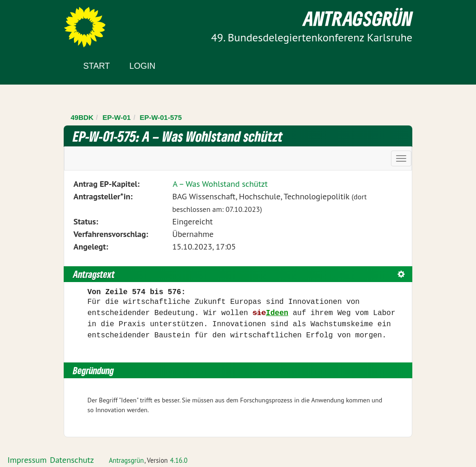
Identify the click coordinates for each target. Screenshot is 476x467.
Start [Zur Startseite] (96, 66)
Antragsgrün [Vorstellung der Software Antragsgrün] (126, 460)
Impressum (27, 460)
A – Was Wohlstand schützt (220, 184)
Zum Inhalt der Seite (42, 23)
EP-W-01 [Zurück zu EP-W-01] (117, 117)
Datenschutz (72, 460)
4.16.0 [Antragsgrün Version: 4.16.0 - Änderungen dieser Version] (179, 460)
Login (142, 66)
